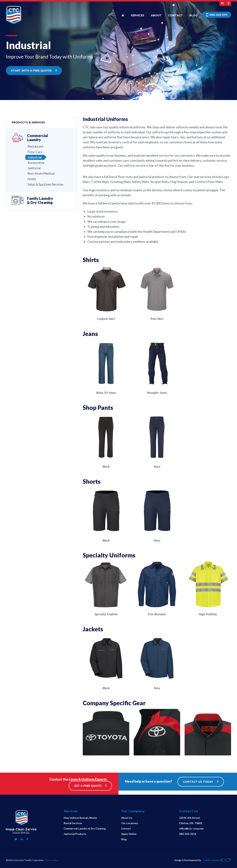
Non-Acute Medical (41, 173)
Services (137, 15)
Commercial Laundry (37, 138)
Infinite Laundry (217, 860)
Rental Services (73, 823)
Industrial (35, 157)
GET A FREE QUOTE (90, 786)
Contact (175, 15)
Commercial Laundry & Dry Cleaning (85, 829)
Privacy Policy (51, 860)
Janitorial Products (75, 834)
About (156, 15)
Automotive (36, 163)
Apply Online (129, 834)
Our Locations (130, 823)
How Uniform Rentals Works (80, 818)
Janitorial (34, 168)
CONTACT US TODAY (201, 782)
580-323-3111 (188, 834)
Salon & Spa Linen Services (46, 184)
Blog (193, 15)
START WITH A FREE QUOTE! (34, 71)
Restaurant (35, 146)
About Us (127, 818)
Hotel (32, 179)
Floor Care (35, 152)
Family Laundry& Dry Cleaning (40, 200)
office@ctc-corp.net (191, 828)
